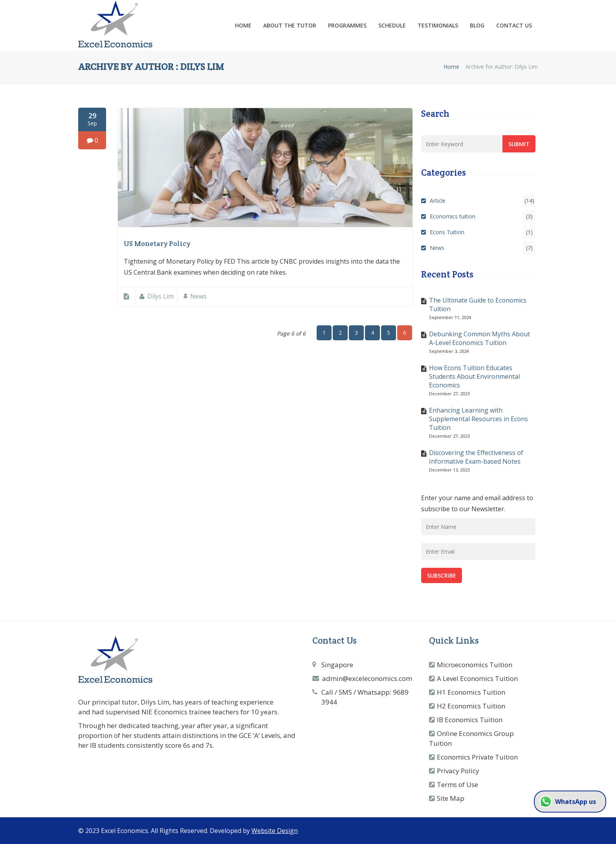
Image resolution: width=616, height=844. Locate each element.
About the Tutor (290, 25)
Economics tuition (483, 216)
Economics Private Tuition (477, 757)
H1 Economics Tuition (471, 692)
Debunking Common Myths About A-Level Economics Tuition (479, 338)
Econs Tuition (483, 232)
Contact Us (514, 25)
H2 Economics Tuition (471, 706)
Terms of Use (457, 784)
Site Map (451, 798)
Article (483, 201)
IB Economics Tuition (470, 720)
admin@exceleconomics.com (367, 678)
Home (243, 25)
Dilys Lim (160, 296)
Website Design (275, 831)
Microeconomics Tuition (475, 665)
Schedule (392, 25)
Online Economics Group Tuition (471, 738)
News (198, 296)
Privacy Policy (458, 771)
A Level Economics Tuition (477, 678)
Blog (477, 25)
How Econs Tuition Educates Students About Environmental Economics (474, 376)
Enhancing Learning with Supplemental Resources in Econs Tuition (478, 419)
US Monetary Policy (157, 243)
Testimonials (438, 25)
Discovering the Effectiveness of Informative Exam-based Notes (476, 457)
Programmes (347, 25)
